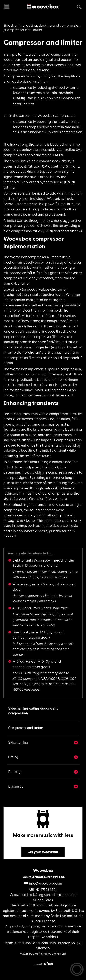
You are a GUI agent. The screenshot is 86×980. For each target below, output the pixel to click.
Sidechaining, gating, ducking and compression (42, 26)
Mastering (21, 584)
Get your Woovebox (43, 852)
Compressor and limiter (43, 43)
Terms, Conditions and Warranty (30, 943)
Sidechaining (18, 743)
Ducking (14, 772)
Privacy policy (69, 943)
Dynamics (16, 786)
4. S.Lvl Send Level (26, 608)
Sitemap (43, 948)
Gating (13, 757)
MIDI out (19, 662)
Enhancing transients (31, 404)
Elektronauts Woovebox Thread (38, 561)
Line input (20, 632)
